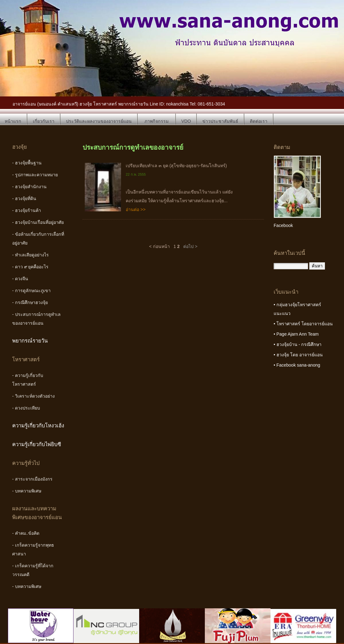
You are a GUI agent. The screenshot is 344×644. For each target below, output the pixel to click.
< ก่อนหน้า (159, 246)
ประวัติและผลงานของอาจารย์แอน (99, 121)
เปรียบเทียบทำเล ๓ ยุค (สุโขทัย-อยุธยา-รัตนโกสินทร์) (176, 166)
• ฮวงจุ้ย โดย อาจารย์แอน (298, 355)
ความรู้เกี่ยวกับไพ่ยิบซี (37, 444)
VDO (186, 121)
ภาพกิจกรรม (157, 121)
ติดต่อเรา (259, 121)
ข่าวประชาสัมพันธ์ (220, 121)
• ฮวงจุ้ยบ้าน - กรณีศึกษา (298, 344)
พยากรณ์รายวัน (30, 341)
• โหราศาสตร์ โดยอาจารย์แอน (303, 324)
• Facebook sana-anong (297, 365)
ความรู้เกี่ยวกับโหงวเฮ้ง (38, 426)
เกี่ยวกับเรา (44, 121)
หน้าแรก (13, 121)
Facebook (283, 225)
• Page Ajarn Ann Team (296, 334)
